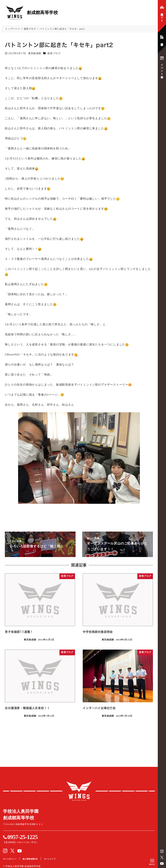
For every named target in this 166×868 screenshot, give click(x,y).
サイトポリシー (10, 859)
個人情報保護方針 (30, 859)
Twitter (162, 857)
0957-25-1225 (22, 837)
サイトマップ (50, 859)
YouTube (162, 864)
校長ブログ (54, 53)
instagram (162, 851)
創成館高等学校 (79, 791)
